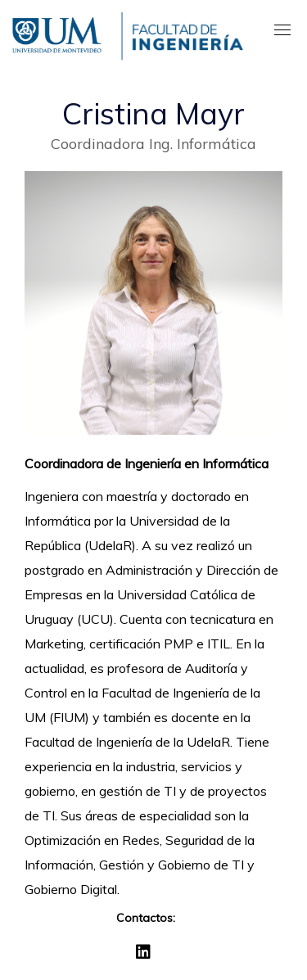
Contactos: (146, 918)
